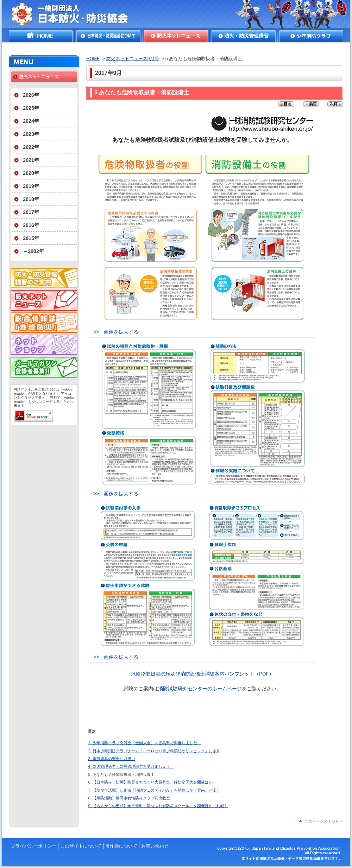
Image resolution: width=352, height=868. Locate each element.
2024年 (31, 121)
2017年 (31, 212)
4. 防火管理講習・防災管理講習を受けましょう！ (131, 766)
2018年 (31, 199)
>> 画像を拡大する (116, 332)
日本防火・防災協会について (108, 36)
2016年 (31, 225)
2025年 (31, 108)
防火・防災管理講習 (244, 36)
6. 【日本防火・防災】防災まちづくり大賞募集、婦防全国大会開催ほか (150, 782)
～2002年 (33, 251)
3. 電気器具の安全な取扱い (112, 759)
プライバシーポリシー (33, 846)
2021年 (31, 160)
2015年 (31, 238)
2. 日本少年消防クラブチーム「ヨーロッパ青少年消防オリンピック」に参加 (154, 751)
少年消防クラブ (311, 36)
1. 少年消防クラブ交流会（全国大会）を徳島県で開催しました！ (145, 743)
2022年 (31, 147)
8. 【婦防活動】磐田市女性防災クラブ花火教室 (129, 798)
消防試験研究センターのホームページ (200, 689)
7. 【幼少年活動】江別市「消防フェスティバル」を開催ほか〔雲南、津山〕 (154, 790)
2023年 (31, 134)
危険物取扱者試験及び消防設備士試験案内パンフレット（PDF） (202, 674)
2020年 (31, 173)
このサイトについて (81, 846)
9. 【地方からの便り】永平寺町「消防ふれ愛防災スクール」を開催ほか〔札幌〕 (158, 806)
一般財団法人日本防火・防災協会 (75, 14)
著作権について (121, 846)
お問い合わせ (155, 846)
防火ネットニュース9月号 (133, 59)
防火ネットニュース (176, 36)
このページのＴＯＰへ (324, 821)
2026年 (31, 95)
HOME (41, 36)
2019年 (31, 186)
